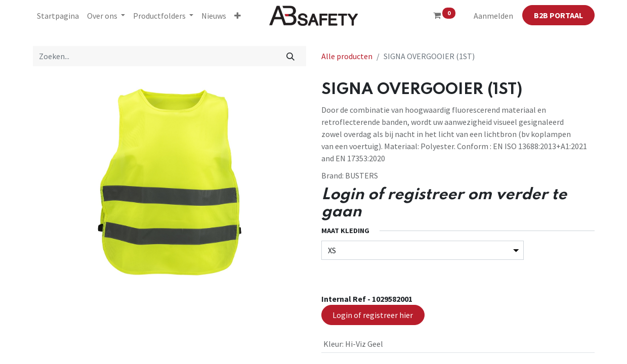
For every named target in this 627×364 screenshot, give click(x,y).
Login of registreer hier (373, 315)
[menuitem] (58, 16)
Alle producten (347, 56)
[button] (238, 16)
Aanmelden (493, 16)
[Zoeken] (290, 56)
